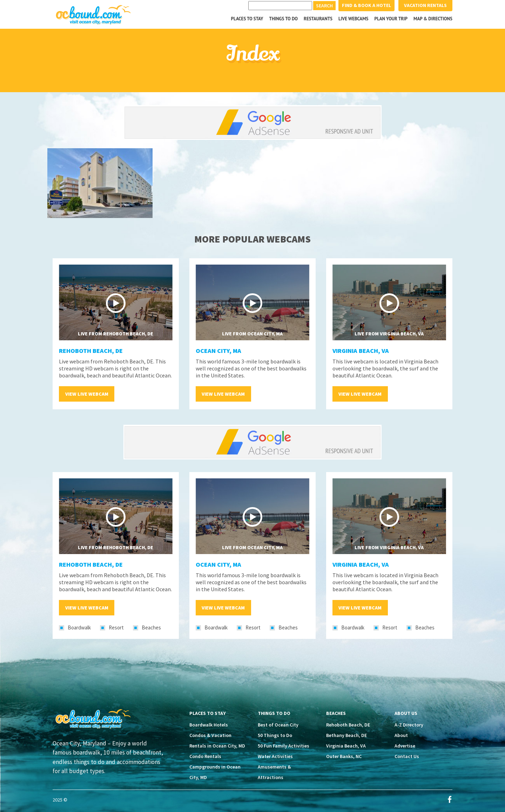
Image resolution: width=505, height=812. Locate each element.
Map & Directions (433, 19)
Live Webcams (353, 19)
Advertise (405, 746)
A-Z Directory (409, 725)
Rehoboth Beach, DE (91, 351)
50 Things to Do (275, 735)
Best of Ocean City (278, 725)
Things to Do (284, 19)
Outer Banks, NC (344, 756)
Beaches (151, 627)
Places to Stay (247, 19)
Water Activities (275, 756)
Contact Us (407, 756)
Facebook (450, 799)
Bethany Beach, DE (346, 735)
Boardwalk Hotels (209, 725)
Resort (116, 627)
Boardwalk (79, 627)
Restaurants (318, 19)
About (401, 735)
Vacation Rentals (425, 5)
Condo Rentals (205, 756)
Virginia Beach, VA (361, 351)
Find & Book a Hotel (366, 5)
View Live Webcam (87, 394)
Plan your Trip (391, 19)
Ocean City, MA (218, 351)
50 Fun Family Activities (284, 746)
